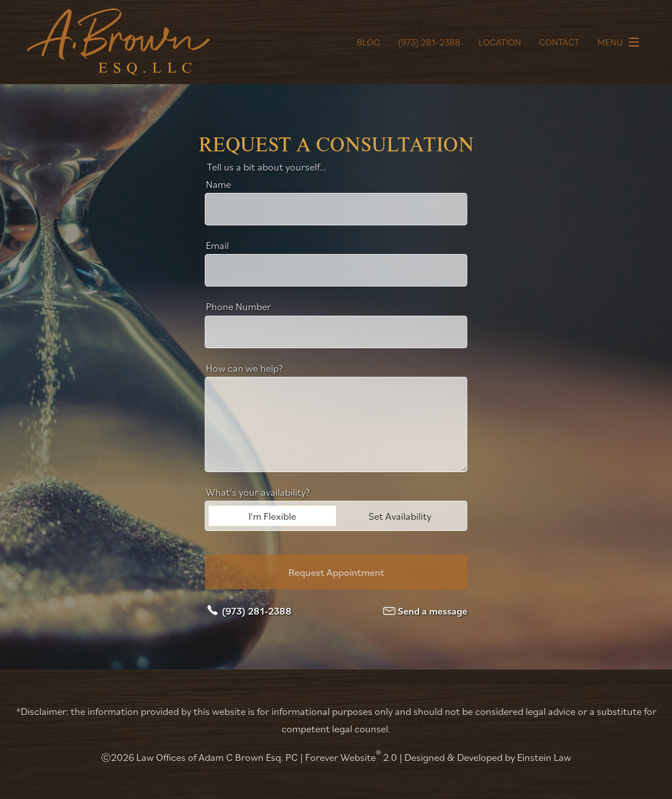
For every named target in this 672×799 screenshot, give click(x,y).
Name (218, 184)
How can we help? (245, 368)
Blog (368, 42)
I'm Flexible (272, 516)
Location (500, 42)
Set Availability (400, 516)
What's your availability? (258, 492)
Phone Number (238, 306)
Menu (621, 42)
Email (217, 245)
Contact (559, 42)
